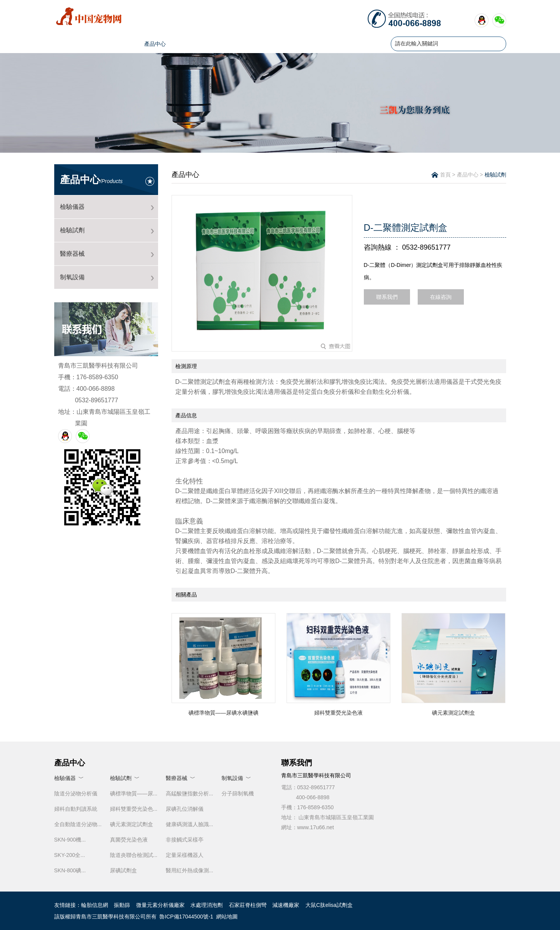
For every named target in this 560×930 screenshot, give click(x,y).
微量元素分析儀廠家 (160, 905)
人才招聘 (236, 44)
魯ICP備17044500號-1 (186, 917)
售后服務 (317, 44)
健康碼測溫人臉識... (190, 824)
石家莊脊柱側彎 (248, 905)
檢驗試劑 (72, 230)
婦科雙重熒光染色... (134, 809)
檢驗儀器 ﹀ (69, 778)
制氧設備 (72, 277)
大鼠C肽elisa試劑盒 (329, 905)
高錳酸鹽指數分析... (190, 793)
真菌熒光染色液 (129, 840)
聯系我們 (357, 44)
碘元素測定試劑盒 (132, 824)
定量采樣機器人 (185, 855)
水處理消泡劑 (207, 905)
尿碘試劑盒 (123, 870)
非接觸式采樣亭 (185, 840)
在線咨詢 (441, 297)
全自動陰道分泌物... (78, 824)
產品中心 (155, 44)
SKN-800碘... (70, 870)
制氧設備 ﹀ (237, 778)
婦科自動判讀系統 (76, 809)
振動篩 (122, 905)
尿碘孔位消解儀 (185, 809)
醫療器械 (72, 254)
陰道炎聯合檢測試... (134, 855)
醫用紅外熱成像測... (190, 870)
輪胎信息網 (95, 905)
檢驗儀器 (72, 207)
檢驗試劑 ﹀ (125, 778)
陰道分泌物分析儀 (76, 793)
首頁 (74, 44)
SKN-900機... (70, 840)
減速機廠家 (286, 905)
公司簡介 (115, 44)
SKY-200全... (70, 855)
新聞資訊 (195, 44)
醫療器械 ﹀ (181, 778)
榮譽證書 (276, 44)
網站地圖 (227, 917)
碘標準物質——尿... (134, 793)
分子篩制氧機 (238, 793)
